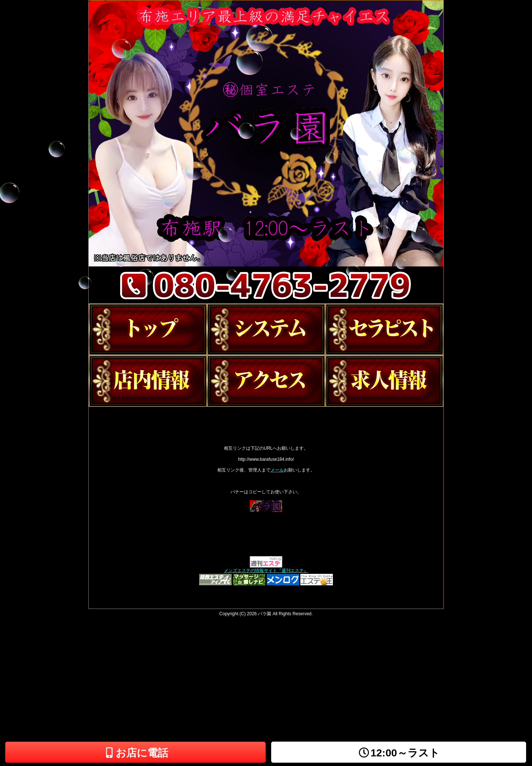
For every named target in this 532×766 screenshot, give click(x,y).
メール (277, 470)
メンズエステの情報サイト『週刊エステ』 (266, 571)
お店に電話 (135, 753)
